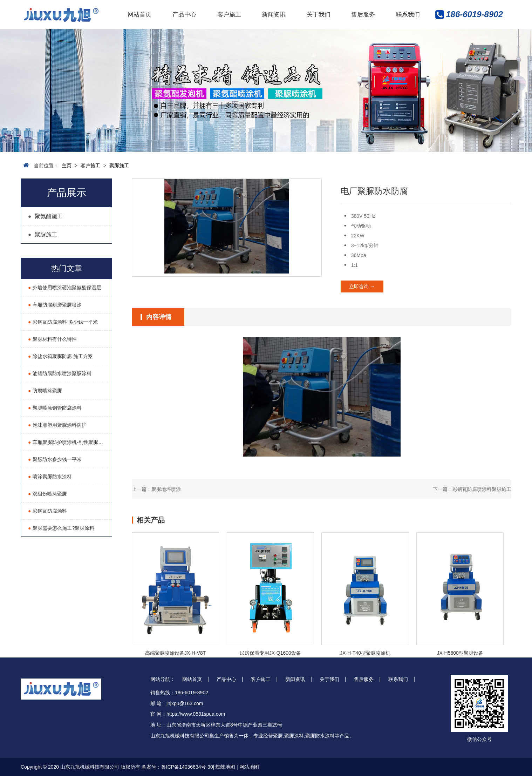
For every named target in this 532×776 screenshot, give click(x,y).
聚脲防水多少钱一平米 (55, 459)
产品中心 (184, 15)
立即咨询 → (362, 286)
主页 (67, 166)
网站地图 (249, 767)
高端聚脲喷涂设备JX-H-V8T (175, 653)
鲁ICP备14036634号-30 (187, 767)
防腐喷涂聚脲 (45, 391)
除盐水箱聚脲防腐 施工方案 (60, 356)
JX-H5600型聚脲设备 (460, 653)
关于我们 (319, 15)
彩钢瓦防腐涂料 (47, 511)
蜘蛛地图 (225, 767)
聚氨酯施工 (45, 216)
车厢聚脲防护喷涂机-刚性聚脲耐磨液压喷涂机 (70, 442)
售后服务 (363, 15)
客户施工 (229, 15)
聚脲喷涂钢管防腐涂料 (55, 408)
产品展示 (67, 193)
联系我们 (408, 15)
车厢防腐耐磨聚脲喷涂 (55, 305)
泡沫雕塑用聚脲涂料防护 (57, 425)
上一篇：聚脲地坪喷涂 (156, 489)
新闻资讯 (274, 15)
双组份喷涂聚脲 (47, 494)
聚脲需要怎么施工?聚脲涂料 (61, 528)
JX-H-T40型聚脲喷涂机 (365, 653)
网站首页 (139, 15)
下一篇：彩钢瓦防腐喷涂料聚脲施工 (472, 489)
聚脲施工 (119, 166)
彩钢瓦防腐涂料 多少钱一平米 (63, 322)
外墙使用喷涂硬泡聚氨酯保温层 (65, 288)
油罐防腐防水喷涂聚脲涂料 (60, 373)
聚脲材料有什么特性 (52, 339)
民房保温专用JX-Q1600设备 (270, 653)
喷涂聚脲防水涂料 (50, 477)
